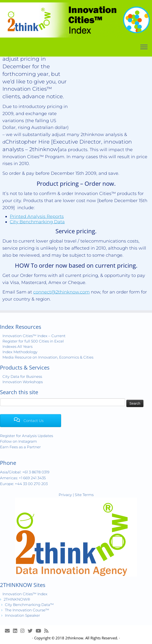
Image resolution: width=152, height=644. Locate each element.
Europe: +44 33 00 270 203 (24, 484)
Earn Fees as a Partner (20, 447)
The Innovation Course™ (27, 610)
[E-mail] (9, 631)
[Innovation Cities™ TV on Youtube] (40, 631)
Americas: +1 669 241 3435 (23, 478)
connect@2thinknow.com (61, 292)
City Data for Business (22, 376)
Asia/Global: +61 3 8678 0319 (25, 472)
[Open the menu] (144, 48)
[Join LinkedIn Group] (17, 631)
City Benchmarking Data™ (29, 605)
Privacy (65, 495)
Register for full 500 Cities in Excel (33, 341)
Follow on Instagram (18, 441)
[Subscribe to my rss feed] (48, 631)
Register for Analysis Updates (27, 436)
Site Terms (84, 495)
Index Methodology (20, 352)
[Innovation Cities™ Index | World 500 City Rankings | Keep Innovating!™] (76, 20)
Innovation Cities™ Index (25, 594)
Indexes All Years (17, 346)
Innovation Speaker (22, 615)
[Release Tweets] (32, 631)
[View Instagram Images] (24, 631)
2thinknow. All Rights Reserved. (92, 638)
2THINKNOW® (17, 599)
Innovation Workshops (23, 382)
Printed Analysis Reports (37, 216)
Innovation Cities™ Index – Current (34, 336)
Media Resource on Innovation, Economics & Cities (48, 357)
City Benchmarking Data (37, 222)
